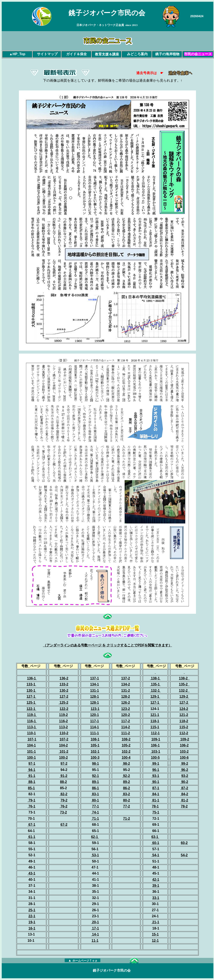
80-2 (127, 800)
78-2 (184, 806)
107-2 (64, 739)
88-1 (32, 782)
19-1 (32, 922)
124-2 (184, 709)
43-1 (32, 873)
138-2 (184, 678)
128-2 (126, 697)
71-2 (127, 819)
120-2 (126, 715)
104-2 (63, 745)
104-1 (31, 745)
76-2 (64, 806)
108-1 (95, 739)
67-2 (64, 825)
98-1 (95, 764)
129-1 (155, 697)
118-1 (155, 721)
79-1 (32, 800)
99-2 (184, 764)
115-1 (155, 727)
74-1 (95, 812)
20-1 (95, 922)
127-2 (184, 703)
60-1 (155, 843)
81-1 (155, 800)
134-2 (126, 684)
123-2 (126, 709)
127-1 (31, 697)
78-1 (155, 806)
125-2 (64, 703)
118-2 (184, 721)
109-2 (185, 739)
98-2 (126, 764)
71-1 (95, 819)
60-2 (184, 843)
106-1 (155, 745)
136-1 (31, 678)
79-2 (64, 800)
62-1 (95, 837)
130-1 (31, 691)
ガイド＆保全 (76, 54)
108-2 (126, 739)
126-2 (126, 703)
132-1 (156, 691)
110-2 (64, 733)
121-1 (155, 715)
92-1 (95, 776)
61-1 (32, 837)
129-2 (184, 697)
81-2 (184, 800)
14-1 (95, 934)
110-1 (31, 733)
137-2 (126, 678)
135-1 (156, 684)
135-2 (184, 684)
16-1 (32, 928)
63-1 (155, 837)
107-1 (32, 739)
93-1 (156, 776)
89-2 (127, 782)
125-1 (31, 703)
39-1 (156, 886)
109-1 (156, 739)
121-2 (184, 715)
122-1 (31, 709)
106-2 (184, 745)
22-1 (32, 916)
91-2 (63, 776)
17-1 (95, 928)
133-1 (31, 684)
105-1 (95, 745)
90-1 (155, 782)
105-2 (126, 745)
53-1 (95, 855)
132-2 (184, 691)
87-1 (156, 788)
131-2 (126, 691)
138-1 (156, 678)
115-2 (184, 727)
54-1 (156, 855)
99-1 (155, 764)
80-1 (95, 800)
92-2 (126, 776)
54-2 (184, 855)
